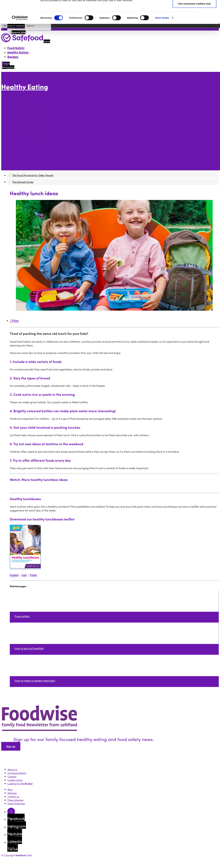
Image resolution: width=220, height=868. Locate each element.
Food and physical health (26, 148)
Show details (162, 41)
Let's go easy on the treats (38, 145)
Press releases (15, 800)
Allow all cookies (195, 8)
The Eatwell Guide (22, 162)
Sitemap (12, 793)
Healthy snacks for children (38, 134)
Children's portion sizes (36, 124)
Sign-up (11, 746)
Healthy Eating (25, 86)
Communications (17, 773)
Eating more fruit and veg (38, 141)
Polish (33, 575)
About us (12, 769)
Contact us (13, 796)
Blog (10, 789)
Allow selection (194, 17)
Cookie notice (15, 780)
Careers (12, 776)
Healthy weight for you (25, 110)
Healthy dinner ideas (35, 138)
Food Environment (22, 99)
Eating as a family (33, 120)
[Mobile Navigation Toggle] (5, 65)
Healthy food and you (24, 103)
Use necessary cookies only (194, 27)
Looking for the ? (20, 784)
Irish (24, 575)
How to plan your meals (25, 106)
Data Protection (16, 804)
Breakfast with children (36, 127)
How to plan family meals (26, 117)
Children (17, 113)
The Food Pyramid (22, 152)
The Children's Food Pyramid (28, 155)
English (14, 575)
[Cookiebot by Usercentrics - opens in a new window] (20, 41)
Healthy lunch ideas (34, 131)
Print (14, 320)
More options (9, 93)
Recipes (13, 57)
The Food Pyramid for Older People (32, 159)
